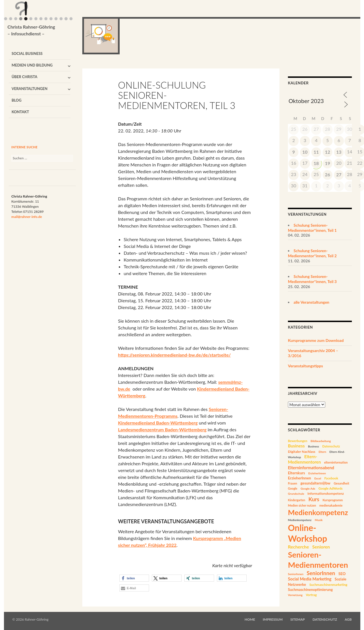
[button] (134, 578)
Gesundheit (342, 483)
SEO (342, 574)
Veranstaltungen (30, 89)
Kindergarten (297, 500)
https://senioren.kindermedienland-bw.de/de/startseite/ (174, 355)
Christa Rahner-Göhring (31, 31)
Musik (319, 520)
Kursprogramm (333, 500)
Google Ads (308, 488)
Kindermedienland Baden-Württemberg (158, 423)
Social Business (27, 53)
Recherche (298, 547)
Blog (17, 100)
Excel (318, 478)
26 (328, 174)
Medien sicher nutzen (302, 505)
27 (339, 174)
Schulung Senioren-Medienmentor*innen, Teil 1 (312, 228)
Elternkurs (296, 473)
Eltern (322, 452)
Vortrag (311, 595)
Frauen (293, 483)
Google (293, 488)
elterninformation (336, 462)
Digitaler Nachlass (302, 452)
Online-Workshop (308, 533)
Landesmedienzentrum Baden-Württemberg (162, 429)
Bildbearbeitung (321, 441)
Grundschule (296, 494)
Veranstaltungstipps (305, 366)
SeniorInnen (296, 574)
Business (296, 446)
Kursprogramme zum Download (316, 340)
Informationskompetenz (326, 493)
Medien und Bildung (32, 65)
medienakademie (331, 505)
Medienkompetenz (318, 512)
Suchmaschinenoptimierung (310, 590)
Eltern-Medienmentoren (304, 459)
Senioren (321, 547)
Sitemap (297, 619)
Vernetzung (295, 595)
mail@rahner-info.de (27, 217)
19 (328, 163)
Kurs (314, 499)
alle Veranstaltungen (311, 302)
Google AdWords (330, 488)
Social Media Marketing (310, 579)
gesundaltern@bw (315, 483)
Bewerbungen (298, 441)
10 (305, 152)
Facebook (331, 478)
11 (316, 152)
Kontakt (20, 112)
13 (339, 152)
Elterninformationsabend (311, 468)
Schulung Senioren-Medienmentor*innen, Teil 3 (312, 279)
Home (250, 619)
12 (328, 152)
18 (316, 163)
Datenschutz (331, 446)
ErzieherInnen (317, 473)
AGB (348, 619)
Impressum (273, 619)
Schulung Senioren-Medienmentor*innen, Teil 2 (312, 253)
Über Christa (24, 77)
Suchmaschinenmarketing (328, 585)
